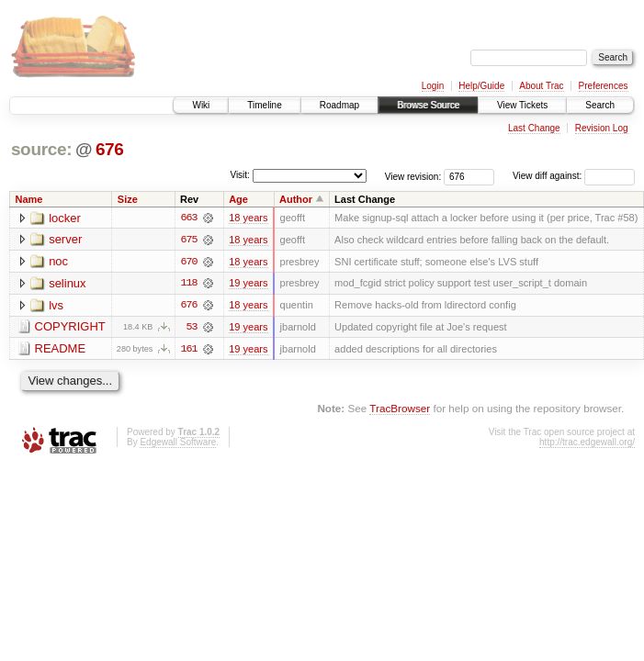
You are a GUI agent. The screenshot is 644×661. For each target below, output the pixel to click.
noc (58, 262)
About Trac (541, 86)
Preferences (604, 86)
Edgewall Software (178, 443)
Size (128, 199)
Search (600, 105)
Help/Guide (481, 86)
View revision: (413, 176)
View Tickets (522, 105)
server (65, 240)
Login (433, 86)
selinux (67, 284)
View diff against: (574, 176)
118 (188, 284)
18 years (248, 218)
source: (41, 149)
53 (191, 328)
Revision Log (602, 128)
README (61, 350)
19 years (248, 284)
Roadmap (339, 105)
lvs (56, 306)
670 (188, 262)
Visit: (240, 175)
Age (238, 199)
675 (188, 240)
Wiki (201, 105)
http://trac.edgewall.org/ (587, 443)
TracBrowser (400, 409)
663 (188, 218)
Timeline (264, 105)
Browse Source (428, 105)
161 (188, 350)
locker (65, 218)
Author (296, 199)
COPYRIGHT (70, 328)
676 (110, 149)
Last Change (534, 128)
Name (29, 199)
